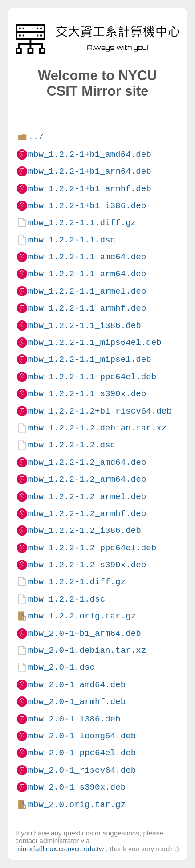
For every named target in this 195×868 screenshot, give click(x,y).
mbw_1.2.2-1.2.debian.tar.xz (97, 428)
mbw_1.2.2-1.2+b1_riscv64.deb (100, 411)
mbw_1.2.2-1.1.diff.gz (82, 223)
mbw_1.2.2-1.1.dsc (72, 240)
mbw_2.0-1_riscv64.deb (82, 770)
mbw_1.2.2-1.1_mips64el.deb (95, 342)
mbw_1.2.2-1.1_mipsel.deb (89, 359)
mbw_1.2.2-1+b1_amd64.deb (89, 154)
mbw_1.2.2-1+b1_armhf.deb (89, 189)
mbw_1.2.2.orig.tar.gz (82, 616)
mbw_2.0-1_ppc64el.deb (82, 753)
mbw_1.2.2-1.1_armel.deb (87, 291)
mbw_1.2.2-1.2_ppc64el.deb (92, 548)
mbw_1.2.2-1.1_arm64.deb (87, 274)
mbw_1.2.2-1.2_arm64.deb (87, 479)
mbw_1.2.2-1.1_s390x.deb (87, 394)
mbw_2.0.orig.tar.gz (77, 805)
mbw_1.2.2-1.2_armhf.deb (87, 514)
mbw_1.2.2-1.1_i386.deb (84, 325)
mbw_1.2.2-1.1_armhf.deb (87, 308)
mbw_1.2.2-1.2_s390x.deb (87, 565)
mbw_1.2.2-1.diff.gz (77, 582)
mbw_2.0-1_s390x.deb (77, 787)
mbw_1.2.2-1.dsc (67, 599)
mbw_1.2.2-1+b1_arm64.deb (89, 171)
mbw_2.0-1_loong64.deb (82, 736)
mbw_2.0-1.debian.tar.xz (87, 650)
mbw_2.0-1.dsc (61, 667)
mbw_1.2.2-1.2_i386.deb (84, 530)
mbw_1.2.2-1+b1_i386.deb (87, 206)
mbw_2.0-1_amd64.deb (77, 685)
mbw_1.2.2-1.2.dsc (72, 445)
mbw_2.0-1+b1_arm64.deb (84, 633)
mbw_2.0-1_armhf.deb (77, 702)
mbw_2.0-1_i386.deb (74, 719)
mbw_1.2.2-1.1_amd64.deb (87, 257)
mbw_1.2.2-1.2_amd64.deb (87, 462)
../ (36, 137)
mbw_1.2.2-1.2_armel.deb (87, 497)
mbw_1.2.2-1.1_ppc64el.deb (92, 377)
